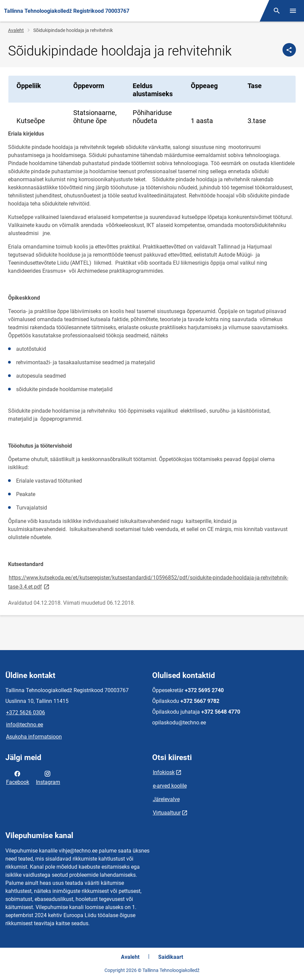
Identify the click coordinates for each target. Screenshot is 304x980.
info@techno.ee (25, 725)
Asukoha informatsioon (34, 737)
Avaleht (16, 30)
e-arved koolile (170, 786)
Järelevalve (166, 799)
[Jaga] (289, 50)
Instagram (48, 777)
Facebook (18, 777)
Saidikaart (171, 957)
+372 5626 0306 (26, 712)
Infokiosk (164, 772)
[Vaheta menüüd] (293, 11)
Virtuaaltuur (167, 813)
